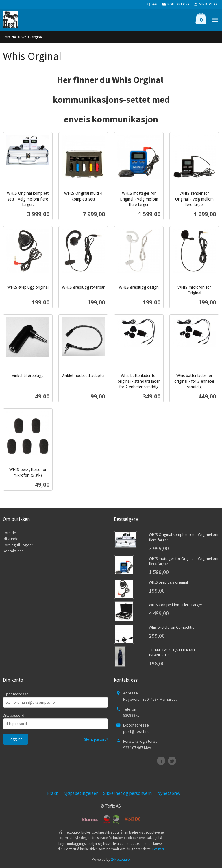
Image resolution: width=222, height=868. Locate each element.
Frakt (52, 793)
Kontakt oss (13, 551)
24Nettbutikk (121, 859)
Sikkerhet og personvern (127, 793)
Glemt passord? (96, 739)
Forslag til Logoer (18, 545)
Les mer (158, 849)
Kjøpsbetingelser (81, 793)
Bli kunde (11, 539)
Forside (10, 37)
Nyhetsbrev (169, 793)
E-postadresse (16, 694)
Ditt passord (14, 715)
